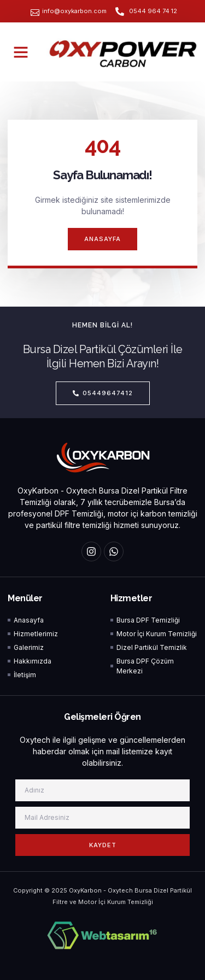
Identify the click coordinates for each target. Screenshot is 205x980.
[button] (21, 52)
